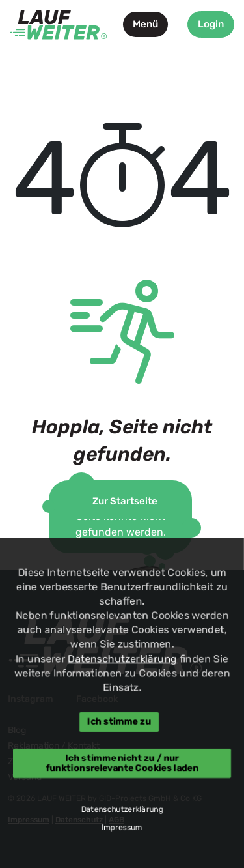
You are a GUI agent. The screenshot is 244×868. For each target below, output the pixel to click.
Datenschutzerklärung (122, 658)
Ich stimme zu (118, 722)
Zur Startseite (125, 501)
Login (211, 24)
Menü (145, 24)
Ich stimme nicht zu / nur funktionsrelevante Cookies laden (122, 763)
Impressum (122, 828)
